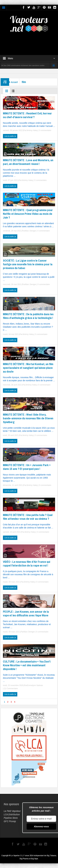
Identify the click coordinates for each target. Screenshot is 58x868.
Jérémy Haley (32, 130)
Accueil (14, 82)
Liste (14, 92)
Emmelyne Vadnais (35, 685)
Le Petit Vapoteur (12, 811)
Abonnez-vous (41, 827)
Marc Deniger (30, 231)
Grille (7, 92)
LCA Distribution (12, 814)
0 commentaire (45, 130)
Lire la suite (10, 136)
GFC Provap (10, 821)
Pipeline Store (11, 818)
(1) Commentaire (11, 688)
